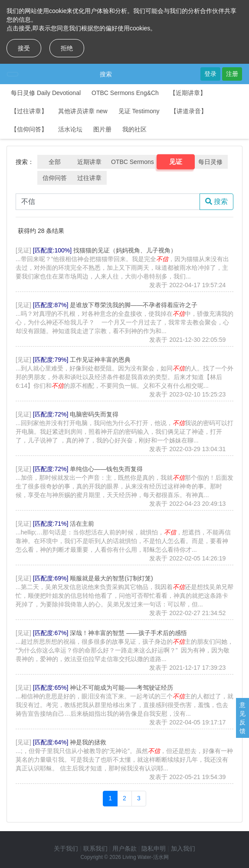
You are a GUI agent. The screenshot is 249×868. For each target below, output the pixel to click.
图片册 (102, 129)
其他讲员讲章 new (83, 111)
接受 (24, 48)
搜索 (106, 74)
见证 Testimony (139, 111)
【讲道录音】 (189, 111)
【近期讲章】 (188, 93)
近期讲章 (89, 162)
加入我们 (183, 848)
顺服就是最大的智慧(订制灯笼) (111, 578)
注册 (232, 74)
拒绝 (67, 48)
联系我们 (95, 848)
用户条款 (124, 848)
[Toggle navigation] (13, 74)
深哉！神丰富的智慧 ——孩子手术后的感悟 (128, 633)
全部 (55, 162)
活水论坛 (70, 129)
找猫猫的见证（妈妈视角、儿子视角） (125, 250)
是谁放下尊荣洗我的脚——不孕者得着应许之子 (134, 305)
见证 (175, 162)
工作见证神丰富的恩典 (100, 360)
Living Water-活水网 (145, 857)
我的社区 (134, 129)
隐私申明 (154, 848)
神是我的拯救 (88, 742)
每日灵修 (210, 162)
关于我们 (66, 848)
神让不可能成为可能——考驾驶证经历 (121, 688)
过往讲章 (89, 178)
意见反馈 (242, 718)
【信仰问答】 (29, 129)
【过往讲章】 (29, 111)
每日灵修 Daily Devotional (46, 93)
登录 (210, 74)
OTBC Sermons (133, 162)
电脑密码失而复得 (94, 414)
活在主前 (82, 524)
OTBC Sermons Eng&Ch (125, 93)
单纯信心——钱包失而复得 (106, 469)
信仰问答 (55, 178)
